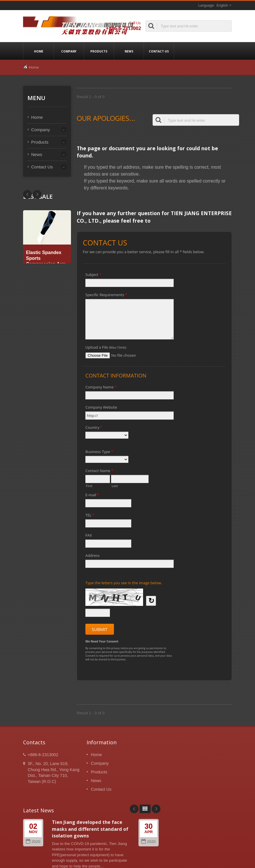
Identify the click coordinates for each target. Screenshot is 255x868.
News (129, 51)
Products (99, 51)
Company (69, 51)
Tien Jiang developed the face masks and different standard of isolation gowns (90, 829)
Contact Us (159, 51)
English (222, 5)
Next (27, 194)
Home (39, 51)
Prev (37, 194)
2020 (33, 842)
